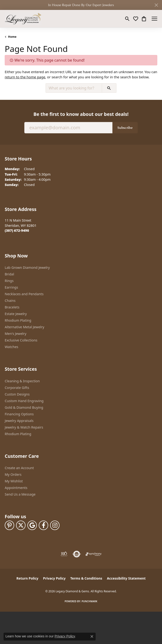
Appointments (16, 488)
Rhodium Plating (18, 320)
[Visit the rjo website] (64, 554)
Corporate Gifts (17, 388)
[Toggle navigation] (154, 19)
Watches (11, 347)
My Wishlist (14, 481)
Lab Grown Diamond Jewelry (27, 267)
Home (12, 37)
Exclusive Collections (21, 340)
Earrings (11, 287)
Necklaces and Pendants (24, 294)
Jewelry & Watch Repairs (24, 427)
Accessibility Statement (126, 578)
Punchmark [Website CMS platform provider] (90, 601)
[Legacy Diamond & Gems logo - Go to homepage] (23, 19)
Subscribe (125, 127)
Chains (10, 301)
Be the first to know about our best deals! (81, 114)
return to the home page (25, 77)
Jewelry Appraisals (19, 421)
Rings (9, 281)
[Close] (156, 5)
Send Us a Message (20, 494)
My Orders (13, 474)
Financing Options (19, 414)
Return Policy (28, 578)
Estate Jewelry (16, 314)
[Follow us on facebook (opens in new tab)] (43, 525)
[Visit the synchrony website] (94, 554)
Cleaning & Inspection (22, 381)
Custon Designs (17, 394)
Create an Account (19, 468)
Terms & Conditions (86, 578)
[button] (127, 19)
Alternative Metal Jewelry (24, 327)
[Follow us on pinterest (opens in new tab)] (9, 525)
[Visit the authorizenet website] (77, 554)
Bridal (9, 274)
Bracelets (12, 307)
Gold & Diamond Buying (24, 407)
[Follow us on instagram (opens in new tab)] (55, 525)
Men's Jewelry (16, 334)
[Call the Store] (17, 230)
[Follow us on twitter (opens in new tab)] (21, 525)
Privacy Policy (54, 578)
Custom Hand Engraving (24, 401)
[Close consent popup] (92, 636)
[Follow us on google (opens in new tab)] (32, 525)
